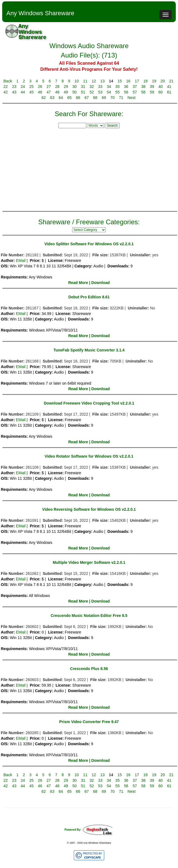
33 (100, 87)
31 (83, 87)
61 (169, 92)
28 (57, 87)
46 (40, 92)
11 (85, 81)
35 (117, 87)
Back (8, 81)
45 (32, 92)
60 (161, 92)
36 (126, 87)
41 (169, 87)
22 (6, 87)
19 (154, 81)
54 (109, 92)
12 (94, 81)
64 (61, 98)
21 (171, 81)
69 (104, 98)
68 (95, 98)
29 (66, 87)
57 (135, 92)
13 (103, 81)
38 (143, 87)
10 (77, 81)
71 (121, 98)
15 (120, 81)
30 (75, 87)
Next (131, 98)
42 (6, 92)
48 (57, 92)
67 (87, 98)
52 (92, 92)
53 (100, 92)
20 (163, 81)
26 (40, 87)
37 (135, 87)
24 (23, 87)
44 (23, 92)
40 (161, 87)
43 (14, 92)
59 (152, 92)
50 (75, 92)
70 (112, 98)
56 (126, 92)
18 (146, 81)
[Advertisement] (89, 169)
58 (143, 92)
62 (44, 98)
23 (14, 87)
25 (32, 87)
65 (69, 98)
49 (66, 92)
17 (137, 81)
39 (152, 87)
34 (109, 87)
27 (49, 87)
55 (117, 92)
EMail (21, 260)
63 (52, 98)
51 (83, 92)
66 (78, 98)
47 (49, 92)
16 (128, 81)
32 (92, 87)
